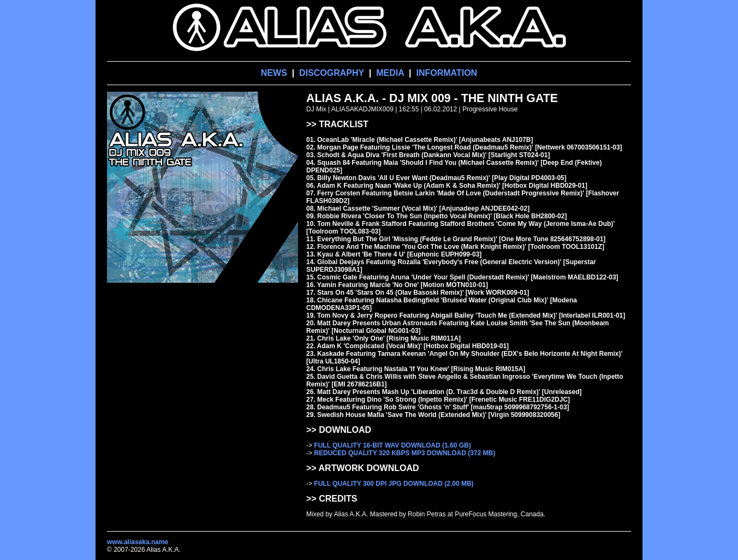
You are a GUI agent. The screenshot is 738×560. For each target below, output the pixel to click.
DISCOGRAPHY (332, 73)
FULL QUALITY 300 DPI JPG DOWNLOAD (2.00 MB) (394, 484)
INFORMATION (447, 73)
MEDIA (390, 73)
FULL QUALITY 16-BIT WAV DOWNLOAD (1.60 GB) (392, 445)
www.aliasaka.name (138, 542)
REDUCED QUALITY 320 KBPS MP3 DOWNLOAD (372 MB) (404, 453)
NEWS (274, 73)
